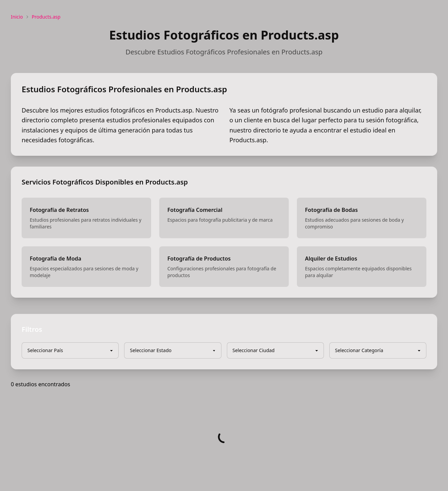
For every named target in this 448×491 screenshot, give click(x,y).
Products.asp (46, 17)
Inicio (17, 17)
